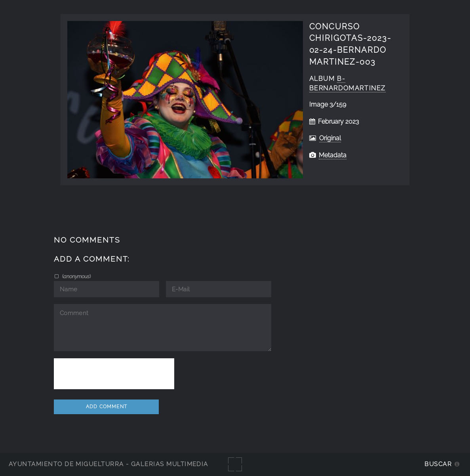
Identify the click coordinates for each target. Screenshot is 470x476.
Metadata (333, 155)
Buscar (438, 464)
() (76, 276)
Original (330, 138)
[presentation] (114, 374)
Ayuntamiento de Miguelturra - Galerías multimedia (108, 464)
